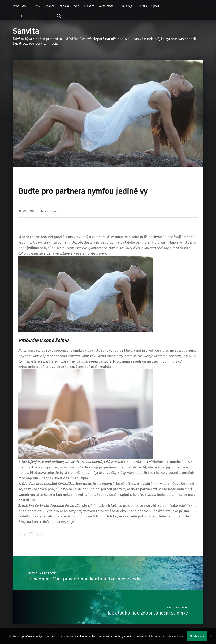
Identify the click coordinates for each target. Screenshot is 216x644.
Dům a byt (125, 6)
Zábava (64, 6)
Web (76, 6)
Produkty (19, 6)
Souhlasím (197, 636)
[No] (211, 636)
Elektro (89, 6)
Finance (50, 6)
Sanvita (26, 31)
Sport (155, 6)
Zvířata (142, 6)
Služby (35, 6)
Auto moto (106, 6)
